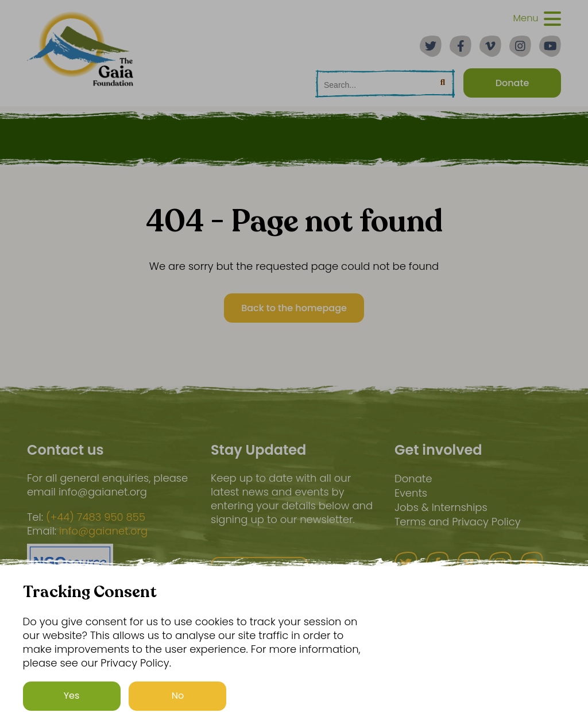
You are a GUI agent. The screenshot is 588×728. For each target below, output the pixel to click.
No (178, 696)
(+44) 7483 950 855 (96, 517)
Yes (72, 696)
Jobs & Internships (441, 507)
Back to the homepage (294, 308)
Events (411, 493)
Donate (413, 479)
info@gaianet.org (103, 531)
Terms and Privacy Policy (458, 522)
